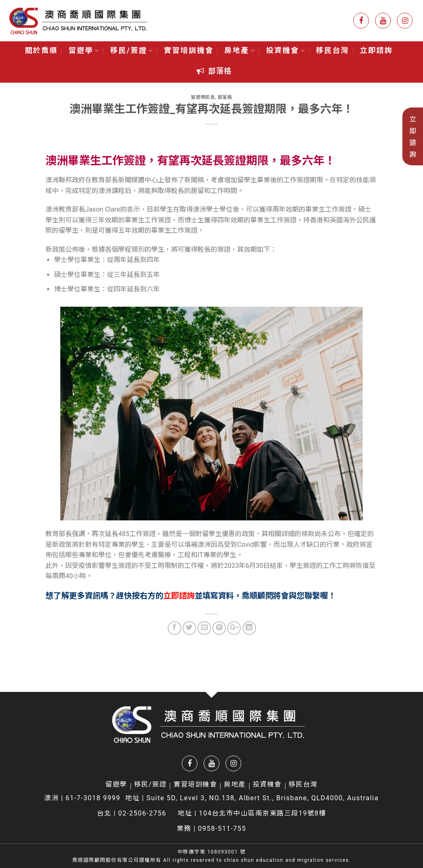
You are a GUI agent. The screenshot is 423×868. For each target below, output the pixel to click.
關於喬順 (41, 50)
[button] (214, 71)
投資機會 (286, 50)
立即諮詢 (376, 50)
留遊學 (84, 50)
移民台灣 (333, 50)
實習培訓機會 (189, 50)
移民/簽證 (132, 50)
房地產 (240, 50)
